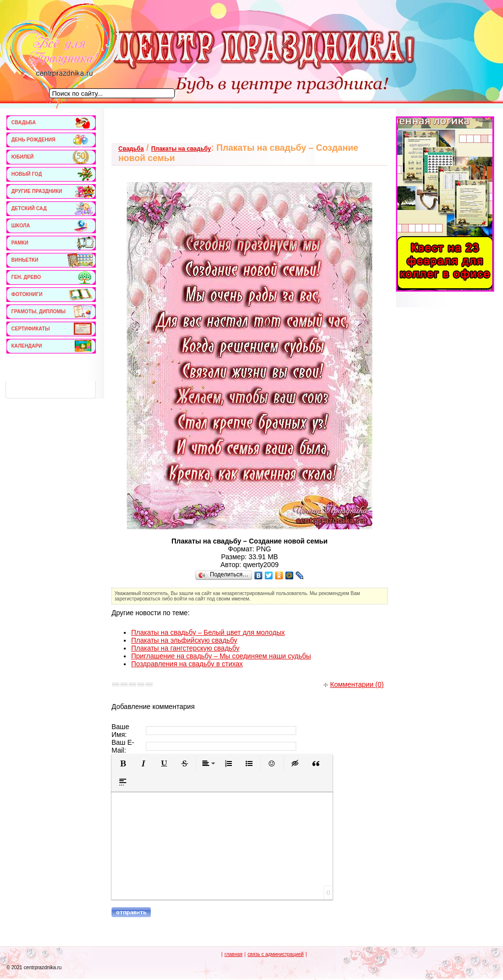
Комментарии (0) (354, 684)
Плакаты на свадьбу (181, 149)
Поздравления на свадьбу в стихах (187, 664)
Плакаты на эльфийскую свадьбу (184, 640)
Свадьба (131, 149)
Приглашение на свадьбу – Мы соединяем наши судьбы (221, 656)
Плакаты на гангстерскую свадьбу (185, 648)
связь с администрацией (276, 954)
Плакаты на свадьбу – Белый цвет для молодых (208, 632)
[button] (123, 763)
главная (234, 954)
